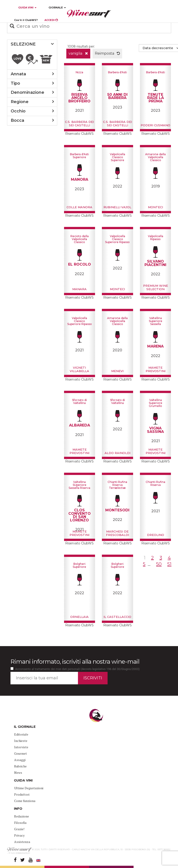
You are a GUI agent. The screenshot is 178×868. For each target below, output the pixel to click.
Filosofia (20, 823)
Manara (79, 289)
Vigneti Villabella (79, 369)
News (18, 773)
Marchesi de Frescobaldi (117, 533)
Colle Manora (79, 207)
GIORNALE (57, 8)
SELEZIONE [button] (23, 44)
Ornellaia (79, 617)
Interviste (21, 747)
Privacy (19, 835)
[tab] (32, 44)
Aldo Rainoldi (117, 453)
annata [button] (18, 74)
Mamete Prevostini (156, 369)
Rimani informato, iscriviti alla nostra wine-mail (75, 662)
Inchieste (21, 741)
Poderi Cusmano (155, 125)
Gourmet (21, 753)
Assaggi (20, 760)
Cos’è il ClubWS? (26, 20)
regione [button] (20, 102)
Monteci (155, 207)
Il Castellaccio (117, 617)
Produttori (22, 794)
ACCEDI (51, 20)
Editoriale (21, 734)
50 (159, 564)
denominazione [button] (27, 92)
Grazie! (19, 829)
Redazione (22, 816)
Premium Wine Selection (156, 287)
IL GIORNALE (25, 727)
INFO (18, 809)
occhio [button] (18, 111)
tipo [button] (15, 83)
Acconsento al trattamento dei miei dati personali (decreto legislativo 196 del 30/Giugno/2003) (77, 669)
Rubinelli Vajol (117, 207)
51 (169, 564)
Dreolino (156, 535)
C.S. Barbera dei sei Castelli (79, 123)
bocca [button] (17, 120)
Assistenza (22, 842)
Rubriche (20, 766)
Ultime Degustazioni (29, 788)
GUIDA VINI (27, 8)
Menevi (117, 371)
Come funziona (25, 801)
